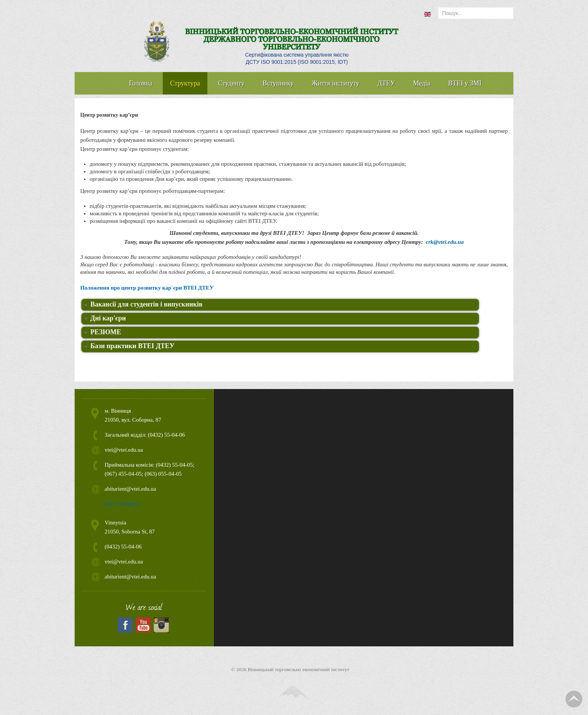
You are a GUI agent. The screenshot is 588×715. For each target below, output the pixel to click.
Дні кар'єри (108, 318)
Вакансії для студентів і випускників (146, 304)
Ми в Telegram (122, 504)
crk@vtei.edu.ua (445, 242)
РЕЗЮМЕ (106, 332)
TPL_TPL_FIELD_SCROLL (574, 699)
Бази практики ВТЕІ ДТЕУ (132, 346)
